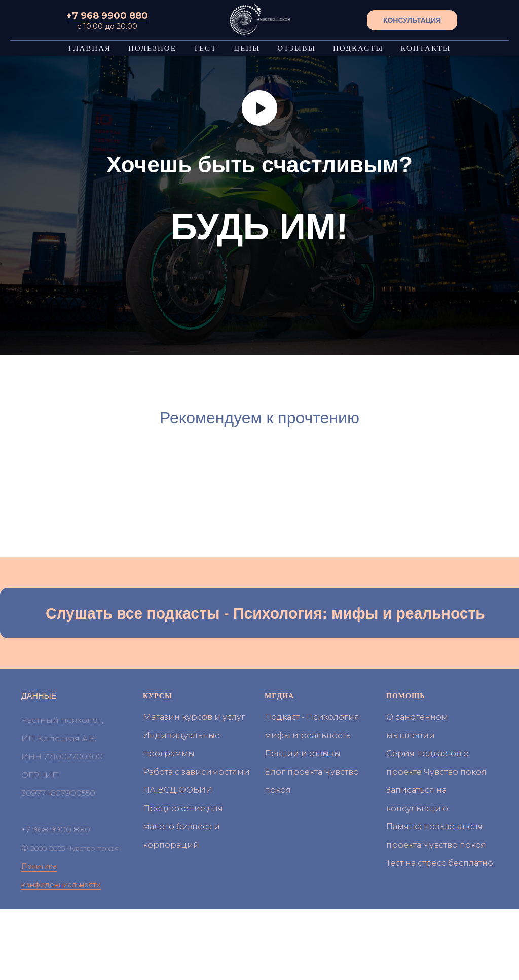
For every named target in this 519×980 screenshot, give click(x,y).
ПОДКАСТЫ (358, 48)
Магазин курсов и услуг (194, 717)
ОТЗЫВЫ (296, 48)
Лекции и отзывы (303, 754)
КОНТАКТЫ (425, 48)
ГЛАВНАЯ (90, 48)
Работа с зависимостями (196, 772)
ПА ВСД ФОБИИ (178, 790)
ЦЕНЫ (247, 48)
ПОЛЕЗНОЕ (152, 48)
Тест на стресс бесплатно (440, 863)
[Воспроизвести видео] (259, 108)
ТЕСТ (205, 48)
